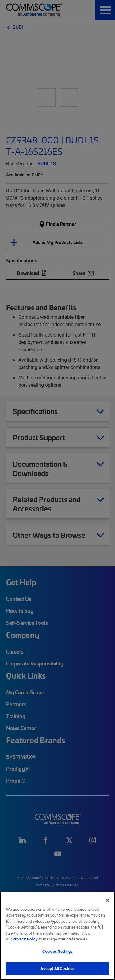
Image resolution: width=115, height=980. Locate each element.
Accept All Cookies (57, 968)
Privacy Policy (25, 939)
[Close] (108, 900)
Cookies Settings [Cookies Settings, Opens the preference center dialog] (57, 951)
